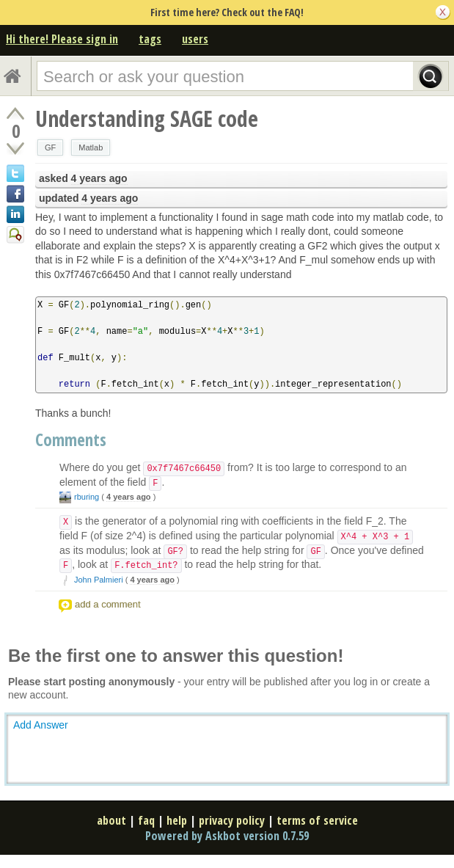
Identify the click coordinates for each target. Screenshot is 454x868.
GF (50, 147)
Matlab (91, 147)
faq (146, 820)
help (177, 820)
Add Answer (41, 725)
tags (150, 39)
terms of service (317, 820)
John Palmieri (99, 580)
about (111, 820)
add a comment (108, 604)
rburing (87, 497)
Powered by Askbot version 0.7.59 (227, 836)
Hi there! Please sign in (62, 39)
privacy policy (232, 820)
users (195, 39)
